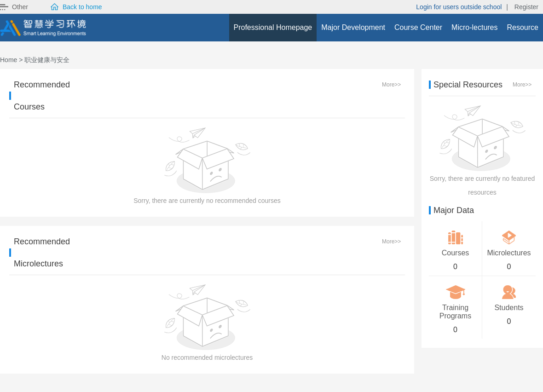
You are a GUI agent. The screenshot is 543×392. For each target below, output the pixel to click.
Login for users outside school (459, 7)
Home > (11, 60)
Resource (523, 27)
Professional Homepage (273, 27)
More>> (391, 85)
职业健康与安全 (47, 60)
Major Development (353, 27)
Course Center (418, 27)
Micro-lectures (474, 27)
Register (526, 7)
